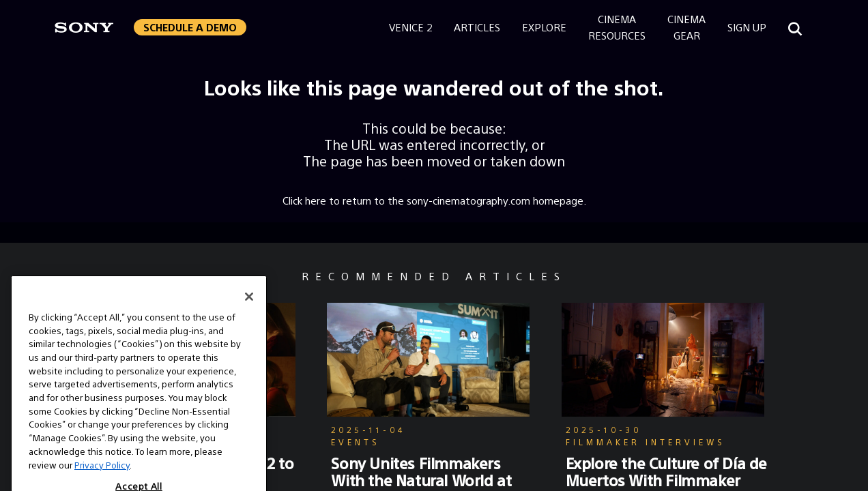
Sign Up (747, 27)
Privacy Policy (102, 478)
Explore (544, 27)
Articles (477, 27)
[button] (190, 27)
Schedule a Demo (190, 27)
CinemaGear (686, 27)
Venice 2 (410, 27)
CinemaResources (617, 27)
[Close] (249, 310)
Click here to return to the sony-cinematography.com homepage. (434, 200)
